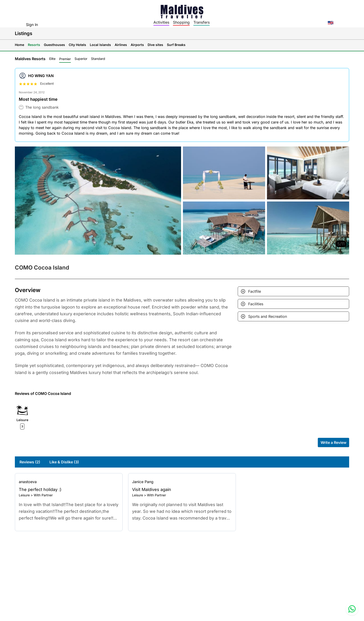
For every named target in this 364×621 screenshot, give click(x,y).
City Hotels (77, 45)
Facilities (256, 304)
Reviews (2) (30, 462)
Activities (161, 22)
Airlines (121, 45)
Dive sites (155, 45)
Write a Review (333, 442)
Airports (137, 45)
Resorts (34, 45)
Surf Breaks (176, 45)
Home (19, 45)
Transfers (201, 22)
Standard (98, 59)
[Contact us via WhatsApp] (352, 609)
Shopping (181, 22)
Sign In (32, 25)
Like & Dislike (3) (64, 462)
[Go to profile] (69, 482)
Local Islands (100, 45)
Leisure (24, 495)
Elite (52, 59)
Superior (81, 59)
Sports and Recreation (268, 316)
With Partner (43, 495)
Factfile (255, 291)
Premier (65, 59)
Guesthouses (54, 45)
